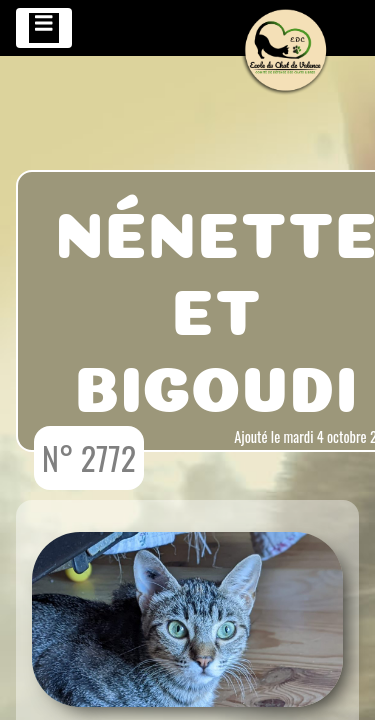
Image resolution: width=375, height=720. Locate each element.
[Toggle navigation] (44, 28)
